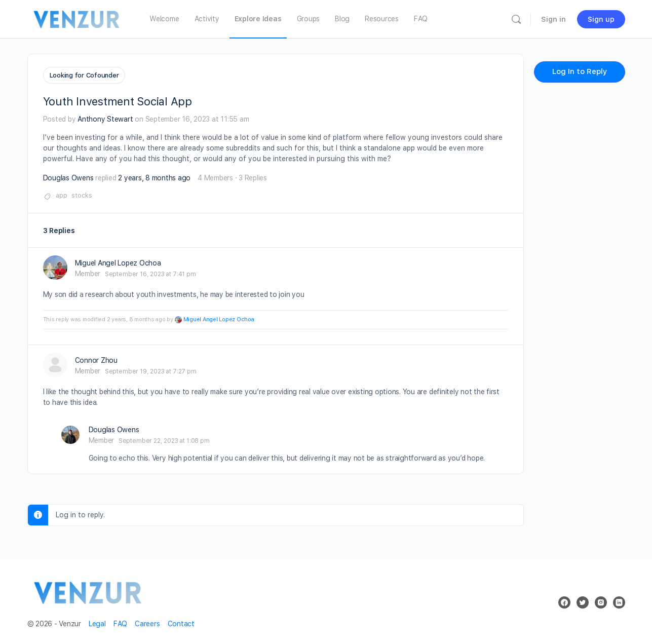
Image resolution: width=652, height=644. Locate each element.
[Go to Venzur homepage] (77, 18)
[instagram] (601, 600)
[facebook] (564, 600)
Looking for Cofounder (84, 75)
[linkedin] (619, 600)
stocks (82, 193)
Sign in (553, 19)
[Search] (516, 19)
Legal (97, 622)
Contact (181, 622)
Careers (147, 622)
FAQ (120, 622)
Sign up (601, 19)
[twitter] (583, 600)
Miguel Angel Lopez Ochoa (219, 317)
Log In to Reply (580, 71)
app (62, 193)
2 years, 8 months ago (154, 176)
